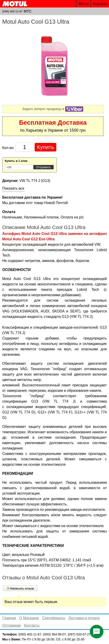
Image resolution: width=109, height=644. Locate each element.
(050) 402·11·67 (12, 11)
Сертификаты (54, 618)
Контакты (32, 625)
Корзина (100, 4)
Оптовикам (11, 625)
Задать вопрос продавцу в (53, 109)
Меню (83, 4)
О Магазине (29, 618)
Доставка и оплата (84, 618)
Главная (9, 618)
